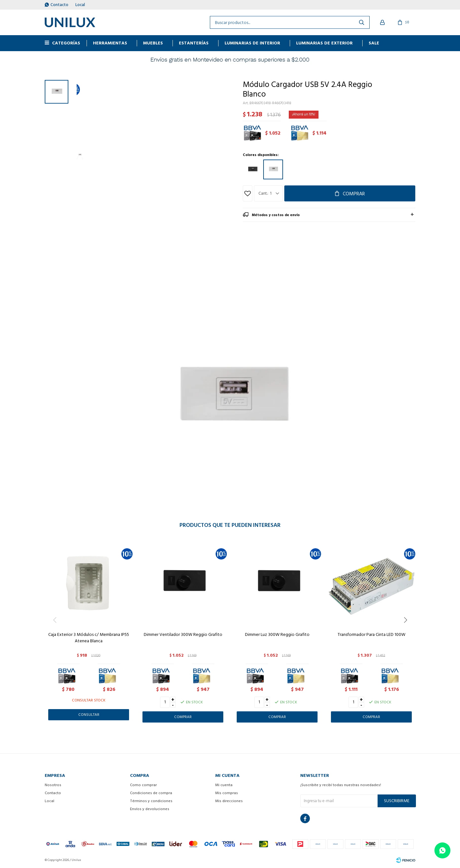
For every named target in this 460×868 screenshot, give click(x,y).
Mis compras (227, 793)
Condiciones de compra (151, 793)
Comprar (354, 194)
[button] (408, 633)
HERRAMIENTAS (110, 43)
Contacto (59, 5)
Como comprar (143, 785)
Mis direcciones (229, 801)
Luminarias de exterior (324, 43)
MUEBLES (153, 43)
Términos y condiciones (151, 801)
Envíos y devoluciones (150, 809)
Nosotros (53, 785)
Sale (374, 43)
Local (80, 5)
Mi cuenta (224, 785)
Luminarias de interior (252, 43)
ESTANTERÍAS (194, 43)
